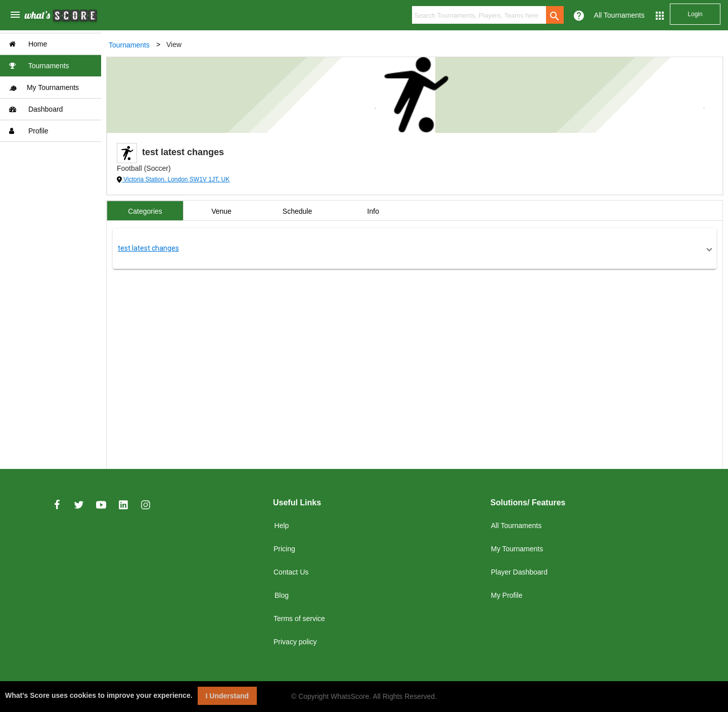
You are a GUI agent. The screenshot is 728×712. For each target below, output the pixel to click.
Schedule (297, 211)
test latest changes (148, 248)
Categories (145, 211)
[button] (415, 249)
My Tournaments (44, 88)
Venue (221, 211)
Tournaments (39, 66)
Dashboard (36, 109)
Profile (29, 131)
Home (28, 44)
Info (373, 211)
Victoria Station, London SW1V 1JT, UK (176, 179)
